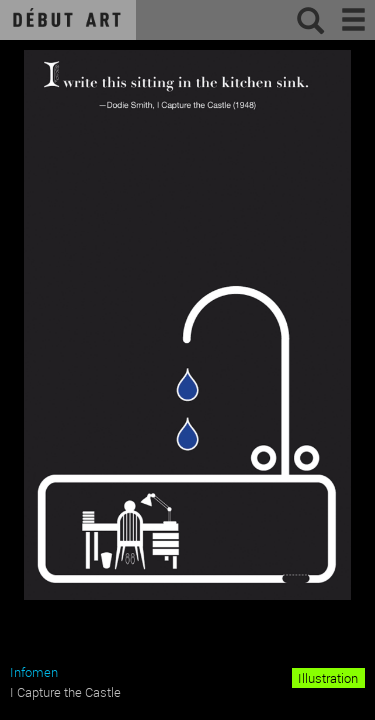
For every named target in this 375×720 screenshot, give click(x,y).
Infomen (34, 672)
